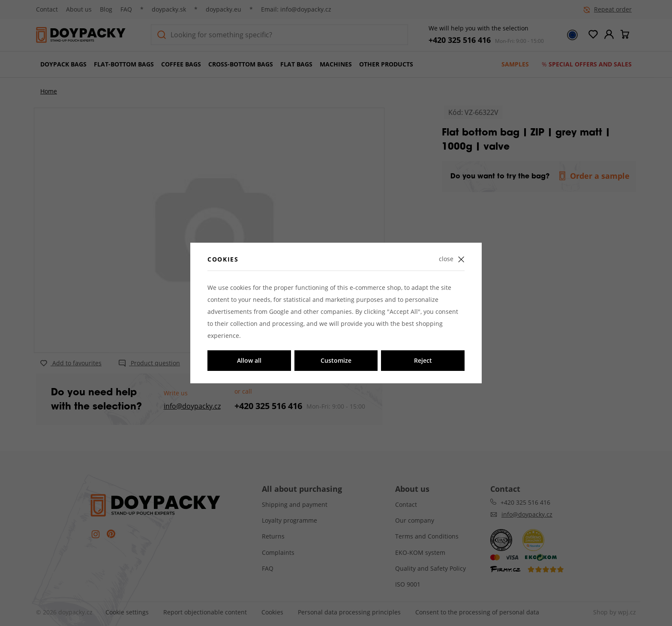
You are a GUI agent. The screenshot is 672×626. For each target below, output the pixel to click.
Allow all (249, 360)
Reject (423, 360)
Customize (336, 360)
